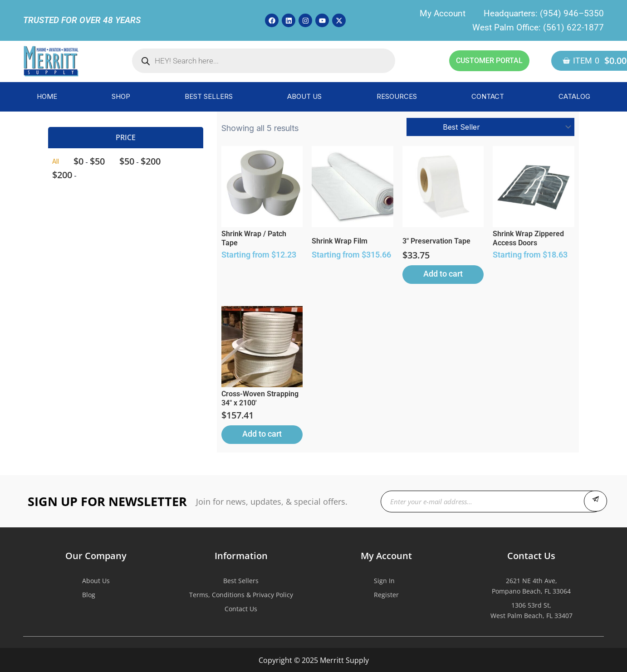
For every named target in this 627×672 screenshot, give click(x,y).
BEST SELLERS (209, 96)
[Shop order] (490, 127)
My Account (443, 13)
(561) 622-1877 (573, 27)
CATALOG (574, 96)
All (56, 161)
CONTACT (488, 96)
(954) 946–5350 (572, 13)
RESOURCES (397, 96)
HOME (47, 96)
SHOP (121, 96)
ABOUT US (304, 96)
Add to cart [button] (443, 274)
